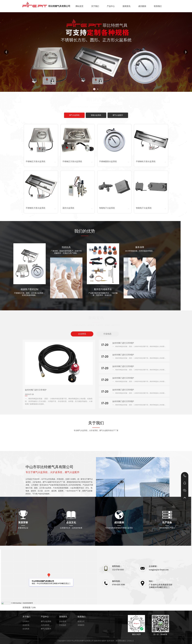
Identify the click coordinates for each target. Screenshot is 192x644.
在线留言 (81, 625)
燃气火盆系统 (46, 621)
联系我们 (158, 6)
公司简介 (26, 621)
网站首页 (79, 6)
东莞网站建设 (121, 641)
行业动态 (108, 334)
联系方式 (81, 621)
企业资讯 (82, 334)
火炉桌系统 (45, 625)
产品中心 (111, 6)
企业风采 (26, 629)
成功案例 (142, 6)
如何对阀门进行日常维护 (36, 390)
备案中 (104, 641)
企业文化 (26, 625)
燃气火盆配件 (46, 629)
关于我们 (95, 6)
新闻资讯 (126, 6)
